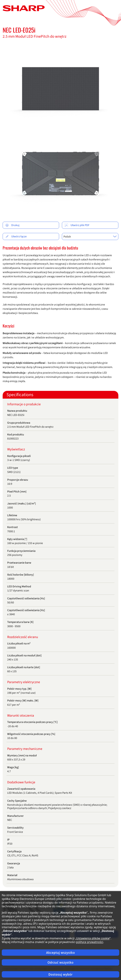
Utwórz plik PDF (77, 225)
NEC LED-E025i (19, 30)
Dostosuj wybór (60, 974)
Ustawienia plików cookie (93, 938)
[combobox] (90, 236)
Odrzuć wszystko (61, 962)
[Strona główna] (24, 8)
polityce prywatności (90, 942)
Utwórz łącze (16, 236)
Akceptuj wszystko (61, 953)
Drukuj (12, 225)
